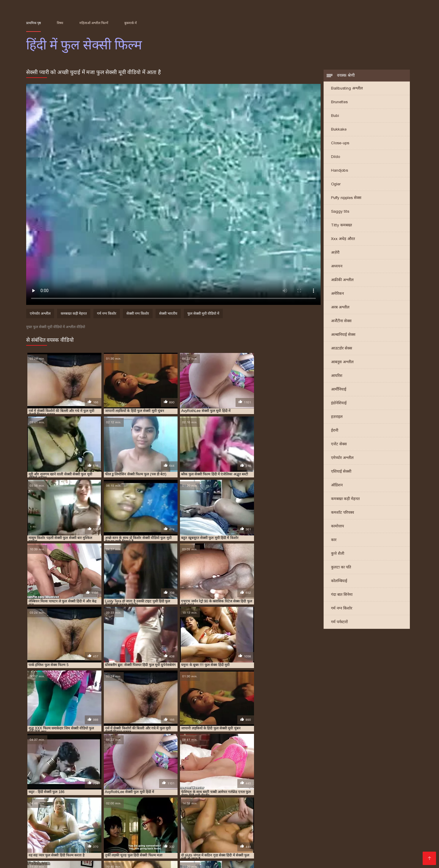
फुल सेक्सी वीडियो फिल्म (54, 806)
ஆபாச (72, 860)
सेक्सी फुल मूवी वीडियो (348, 809)
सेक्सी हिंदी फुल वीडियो (350, 812)
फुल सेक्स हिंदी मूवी (270, 803)
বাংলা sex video (98, 831)
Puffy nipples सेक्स (346, 198)
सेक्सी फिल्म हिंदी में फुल (257, 809)
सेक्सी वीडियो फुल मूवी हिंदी (260, 812)
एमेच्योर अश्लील (342, 458)
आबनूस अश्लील (342, 362)
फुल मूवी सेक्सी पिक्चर (157, 803)
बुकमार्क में (131, 23)
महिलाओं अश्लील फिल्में (94, 23)
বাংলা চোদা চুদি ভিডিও (256, 836)
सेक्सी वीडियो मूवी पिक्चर (278, 855)
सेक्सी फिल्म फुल (89, 809)
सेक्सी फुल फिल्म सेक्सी (316, 809)
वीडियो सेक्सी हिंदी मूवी (210, 836)
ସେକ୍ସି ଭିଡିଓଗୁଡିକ (119, 850)
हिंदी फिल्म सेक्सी (255, 850)
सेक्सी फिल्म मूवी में (352, 845)
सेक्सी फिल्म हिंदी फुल (225, 809)
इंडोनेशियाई (339, 403)
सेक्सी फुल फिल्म (287, 809)
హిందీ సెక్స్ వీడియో (330, 836)
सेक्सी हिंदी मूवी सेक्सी (134, 826)
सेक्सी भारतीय (168, 314)
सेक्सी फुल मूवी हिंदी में (380, 809)
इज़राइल (337, 417)
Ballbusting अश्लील (347, 88)
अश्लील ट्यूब (125, 855)
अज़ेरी (335, 253)
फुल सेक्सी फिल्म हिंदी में (301, 803)
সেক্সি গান (239, 845)
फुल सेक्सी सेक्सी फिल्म (87, 806)
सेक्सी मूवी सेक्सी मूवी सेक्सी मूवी (373, 831)
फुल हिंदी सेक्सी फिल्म (296, 806)
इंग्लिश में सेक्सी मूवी (269, 845)
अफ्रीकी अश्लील (342, 280)
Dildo (335, 157)
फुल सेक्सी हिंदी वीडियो (200, 806)
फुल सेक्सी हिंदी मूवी (81, 850)
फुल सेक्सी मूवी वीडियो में (203, 314)
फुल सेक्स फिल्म (213, 803)
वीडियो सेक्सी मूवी (121, 845)
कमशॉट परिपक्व (342, 513)
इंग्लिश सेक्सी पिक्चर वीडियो (256, 826)
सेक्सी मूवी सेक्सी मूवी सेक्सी (330, 826)
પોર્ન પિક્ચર (295, 840)
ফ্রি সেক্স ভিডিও (154, 855)
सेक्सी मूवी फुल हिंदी (161, 812)
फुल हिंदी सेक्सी (269, 806)
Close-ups (340, 143)
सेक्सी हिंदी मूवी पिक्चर (70, 836)
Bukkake (339, 130)
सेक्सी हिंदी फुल (322, 812)
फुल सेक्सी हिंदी (115, 806)
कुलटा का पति (341, 567)
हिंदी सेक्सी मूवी (180, 860)
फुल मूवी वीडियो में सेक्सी (123, 803)
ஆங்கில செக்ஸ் (196, 831)
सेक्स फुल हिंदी (352, 806)
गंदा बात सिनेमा (342, 595)
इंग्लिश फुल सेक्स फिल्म (40, 803)
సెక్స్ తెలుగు (37, 826)
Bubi (335, 116)
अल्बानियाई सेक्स (343, 335)
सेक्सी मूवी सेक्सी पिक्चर (70, 845)
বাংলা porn (286, 850)
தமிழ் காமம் (98, 826)
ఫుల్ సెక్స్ (148, 850)
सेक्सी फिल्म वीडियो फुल (192, 809)
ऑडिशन (337, 485)
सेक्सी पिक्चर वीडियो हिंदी (164, 845)
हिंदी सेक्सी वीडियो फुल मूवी (107, 860)
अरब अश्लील (340, 307)
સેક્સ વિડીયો (170, 826)
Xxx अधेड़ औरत (343, 239)
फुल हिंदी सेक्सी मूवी (326, 806)
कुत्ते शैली (338, 554)
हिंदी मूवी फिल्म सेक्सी (46, 855)
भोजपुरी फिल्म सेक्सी (121, 840)
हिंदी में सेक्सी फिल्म (177, 850)
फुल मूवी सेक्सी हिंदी (187, 803)
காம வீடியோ (186, 855)
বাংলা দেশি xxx (251, 831)
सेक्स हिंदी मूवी (328, 831)
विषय (60, 23)
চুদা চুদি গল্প (175, 836)
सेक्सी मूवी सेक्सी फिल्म (321, 850)
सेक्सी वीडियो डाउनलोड (311, 845)
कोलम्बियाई (339, 581)
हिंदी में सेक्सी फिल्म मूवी (219, 860)
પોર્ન (98, 845)
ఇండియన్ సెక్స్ (149, 860)
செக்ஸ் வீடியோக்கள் (290, 831)
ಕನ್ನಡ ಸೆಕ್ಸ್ (293, 826)
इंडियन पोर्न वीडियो (259, 860)
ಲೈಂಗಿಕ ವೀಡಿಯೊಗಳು (141, 836)
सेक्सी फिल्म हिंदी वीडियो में (228, 855)
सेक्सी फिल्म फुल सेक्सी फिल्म (155, 809)
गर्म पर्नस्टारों (339, 622)
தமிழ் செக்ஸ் (352, 855)
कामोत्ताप (337, 526)
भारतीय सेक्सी (131, 831)
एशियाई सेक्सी (341, 472)
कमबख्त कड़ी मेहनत (345, 499)
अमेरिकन (337, 294)
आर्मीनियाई (339, 390)
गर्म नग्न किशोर (342, 608)
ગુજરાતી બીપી (296, 836)
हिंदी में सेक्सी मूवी (319, 855)
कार (334, 540)
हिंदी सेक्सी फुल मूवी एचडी (214, 840)
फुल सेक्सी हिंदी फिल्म (142, 806)
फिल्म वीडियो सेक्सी (207, 845)
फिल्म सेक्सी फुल (94, 803)
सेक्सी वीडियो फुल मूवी (225, 812)
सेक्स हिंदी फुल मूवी (377, 806)
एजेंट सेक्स (339, 444)
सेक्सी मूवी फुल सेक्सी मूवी (129, 812)
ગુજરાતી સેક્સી (365, 836)
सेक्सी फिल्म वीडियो (44, 850)
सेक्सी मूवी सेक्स (292, 860)
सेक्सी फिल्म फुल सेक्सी (118, 809)
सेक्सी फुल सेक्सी (66, 812)
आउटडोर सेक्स (342, 348)
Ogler (336, 184)
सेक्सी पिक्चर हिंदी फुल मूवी (58, 809)
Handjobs (340, 171)
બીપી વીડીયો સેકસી (59, 831)
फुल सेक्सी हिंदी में (171, 806)
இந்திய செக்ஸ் (161, 831)
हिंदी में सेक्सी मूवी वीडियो (165, 840)
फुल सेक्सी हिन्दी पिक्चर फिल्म (237, 806)
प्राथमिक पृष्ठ (33, 23)
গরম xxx (224, 831)
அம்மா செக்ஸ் (389, 850)
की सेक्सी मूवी (357, 850)
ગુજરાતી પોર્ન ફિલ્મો (217, 850)
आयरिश (337, 376)
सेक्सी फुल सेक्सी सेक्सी (95, 812)
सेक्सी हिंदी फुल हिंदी (381, 812)
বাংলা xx (377, 855)
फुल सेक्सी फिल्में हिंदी (334, 803)
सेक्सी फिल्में (51, 860)
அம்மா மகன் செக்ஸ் (76, 840)
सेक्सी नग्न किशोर (138, 314)
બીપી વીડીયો (106, 836)
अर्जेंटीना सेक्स (341, 321)
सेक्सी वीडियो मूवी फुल (295, 812)
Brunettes (339, 102)
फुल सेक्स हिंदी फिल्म (241, 803)
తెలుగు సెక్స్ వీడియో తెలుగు (336, 840)
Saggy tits (340, 212)
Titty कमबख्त (341, 225)
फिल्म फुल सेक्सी (69, 803)
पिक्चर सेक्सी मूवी (67, 826)
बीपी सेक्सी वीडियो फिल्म (207, 826)
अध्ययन (337, 266)
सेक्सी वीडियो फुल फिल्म (193, 812)
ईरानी (335, 431)
